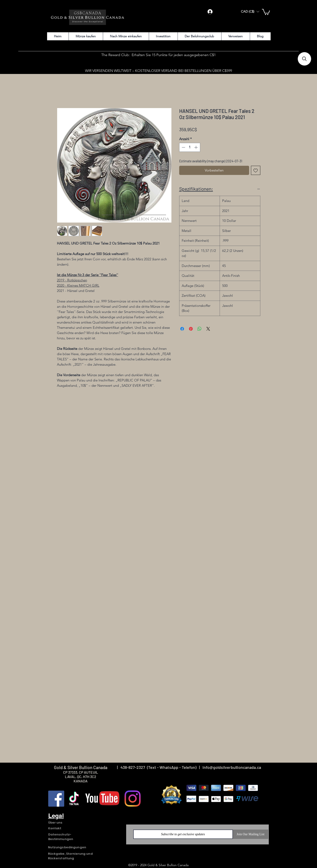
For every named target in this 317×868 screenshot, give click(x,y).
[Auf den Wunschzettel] (256, 170)
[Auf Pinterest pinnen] (191, 329)
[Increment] (196, 147)
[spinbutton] (190, 147)
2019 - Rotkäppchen (72, 280)
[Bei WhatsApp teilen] (200, 329)
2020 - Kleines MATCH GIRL (78, 285)
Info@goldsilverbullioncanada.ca (232, 767)
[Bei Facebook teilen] (182, 329)
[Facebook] (56, 799)
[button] (250, 12)
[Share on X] (208, 329)
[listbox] (250, 12)
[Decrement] (183, 147)
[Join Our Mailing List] (251, 834)
